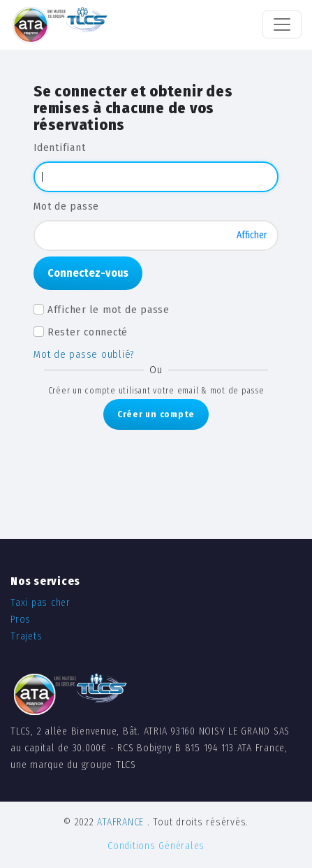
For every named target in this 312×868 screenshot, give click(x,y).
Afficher (252, 235)
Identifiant (59, 147)
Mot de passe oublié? (84, 354)
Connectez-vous (88, 273)
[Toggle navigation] (282, 24)
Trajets (26, 636)
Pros (21, 620)
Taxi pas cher (40, 603)
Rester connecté (88, 332)
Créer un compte (156, 414)
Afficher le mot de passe (109, 310)
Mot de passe (66, 206)
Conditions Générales (156, 846)
